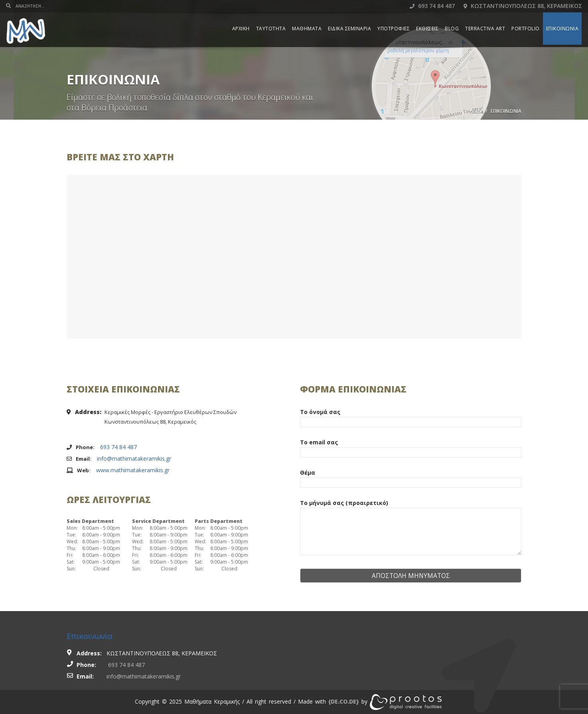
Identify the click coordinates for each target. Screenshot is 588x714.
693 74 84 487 (432, 6)
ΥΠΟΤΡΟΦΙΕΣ (394, 29)
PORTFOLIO (526, 29)
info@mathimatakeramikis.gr (134, 459)
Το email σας (411, 447)
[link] (344, 701)
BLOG (452, 29)
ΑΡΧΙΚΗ (241, 29)
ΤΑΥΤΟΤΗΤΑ (271, 29)
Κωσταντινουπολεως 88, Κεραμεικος (523, 6)
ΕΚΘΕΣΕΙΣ (427, 29)
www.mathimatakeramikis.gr (133, 470)
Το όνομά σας (411, 417)
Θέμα (411, 477)
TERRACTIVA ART (485, 29)
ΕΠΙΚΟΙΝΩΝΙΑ (562, 29)
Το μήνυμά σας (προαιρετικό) (411, 528)
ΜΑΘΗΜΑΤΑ (307, 29)
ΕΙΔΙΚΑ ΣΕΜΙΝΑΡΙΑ (349, 29)
